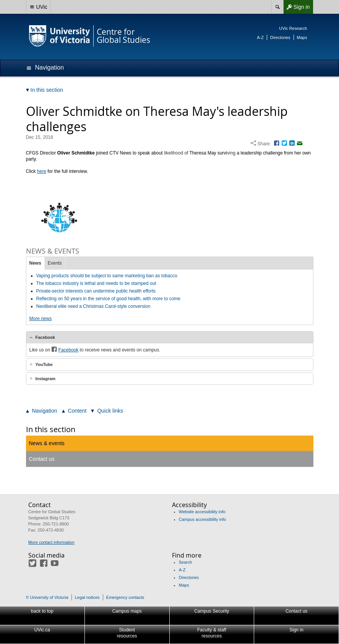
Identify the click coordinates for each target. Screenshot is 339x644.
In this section (51, 429)
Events (55, 263)
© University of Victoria (47, 597)
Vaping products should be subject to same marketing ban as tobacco (107, 276)
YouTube (44, 364)
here (42, 171)
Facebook (45, 337)
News (35, 263)
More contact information (51, 542)
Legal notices (87, 597)
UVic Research (293, 28)
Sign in (297, 7)
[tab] (170, 337)
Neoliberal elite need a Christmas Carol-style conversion (93, 306)
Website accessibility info (202, 512)
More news (41, 319)
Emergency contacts (125, 597)
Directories (280, 37)
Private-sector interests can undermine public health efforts (96, 291)
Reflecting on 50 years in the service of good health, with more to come (109, 299)
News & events (47, 443)
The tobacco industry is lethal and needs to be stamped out (96, 283)
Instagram (46, 379)
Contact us (42, 459)
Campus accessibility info (203, 519)
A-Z (260, 37)
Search (186, 562)
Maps (302, 37)
